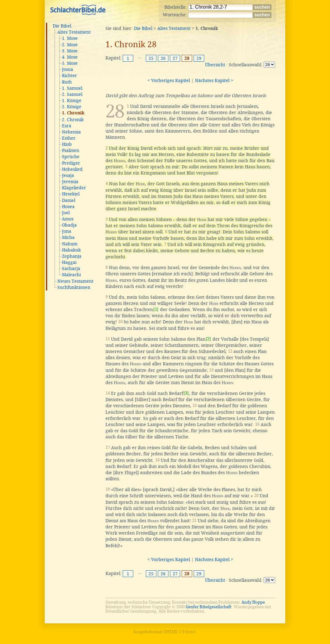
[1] (156, 309)
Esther (69, 138)
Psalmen (71, 150)
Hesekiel (71, 194)
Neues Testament (75, 281)
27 (175, 58)
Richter (70, 76)
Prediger (71, 163)
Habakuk (71, 250)
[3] (186, 393)
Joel (66, 213)
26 (163, 58)
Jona (67, 231)
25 (151, 58)
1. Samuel (72, 88)
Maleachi (71, 275)
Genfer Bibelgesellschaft (209, 607)
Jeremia (70, 182)
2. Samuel (72, 94)
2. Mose (70, 45)
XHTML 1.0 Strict (179, 632)
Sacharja (71, 269)
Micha (68, 237)
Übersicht (215, 65)
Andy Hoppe (253, 602)
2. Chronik (73, 120)
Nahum (70, 244)
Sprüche (71, 157)
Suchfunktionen (74, 287)
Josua (68, 69)
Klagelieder (74, 188)
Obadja (69, 225)
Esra (67, 126)
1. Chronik (73, 113)
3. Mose (70, 51)
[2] (208, 339)
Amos (68, 219)
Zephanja (72, 256)
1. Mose (70, 38)
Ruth (67, 82)
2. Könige (72, 107)
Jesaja (68, 175)
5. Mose (70, 63)
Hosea (68, 207)
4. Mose (70, 57)
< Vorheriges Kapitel (169, 80)
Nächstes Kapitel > (214, 80)
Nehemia (71, 132)
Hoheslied (72, 169)
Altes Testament (74, 32)
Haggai (69, 262)
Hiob (67, 144)
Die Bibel (62, 26)
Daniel (69, 200)
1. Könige (72, 100)
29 (199, 58)
